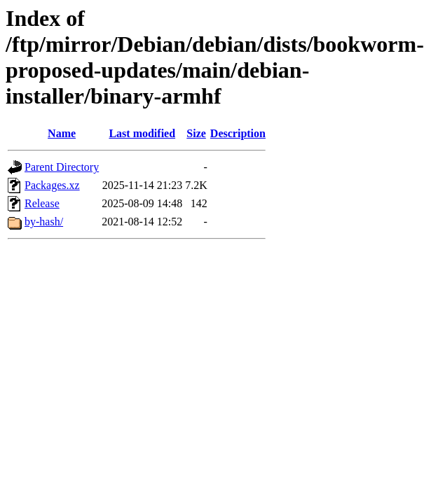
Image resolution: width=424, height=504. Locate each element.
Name (62, 133)
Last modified (142, 133)
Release (42, 203)
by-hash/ (44, 222)
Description (238, 133)
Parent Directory (62, 167)
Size (196, 133)
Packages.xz (52, 185)
